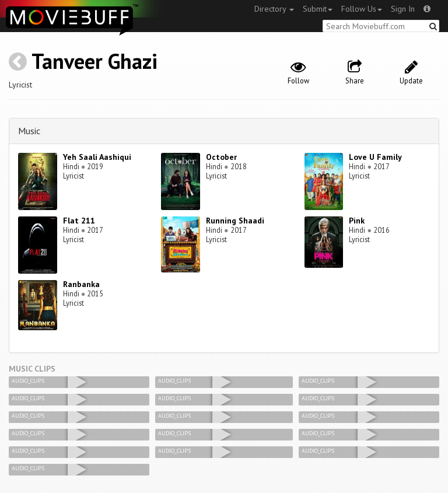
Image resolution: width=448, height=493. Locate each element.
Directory (274, 9)
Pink (357, 221)
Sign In (403, 9)
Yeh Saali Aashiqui (97, 157)
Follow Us (362, 9)
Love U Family (375, 157)
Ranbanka (81, 284)
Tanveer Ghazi (94, 61)
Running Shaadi (235, 221)
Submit (318, 9)
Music (29, 131)
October (221, 157)
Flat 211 (79, 221)
